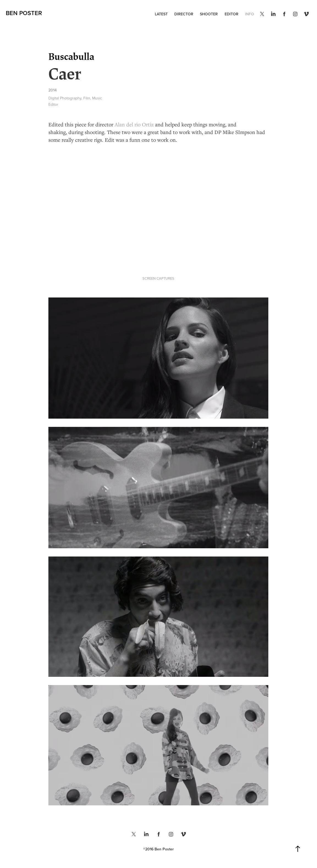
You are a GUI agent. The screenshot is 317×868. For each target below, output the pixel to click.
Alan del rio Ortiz (134, 124)
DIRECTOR (184, 14)
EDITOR (231, 14)
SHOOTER (209, 14)
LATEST (161, 14)
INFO (250, 14)
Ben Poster (24, 13)
